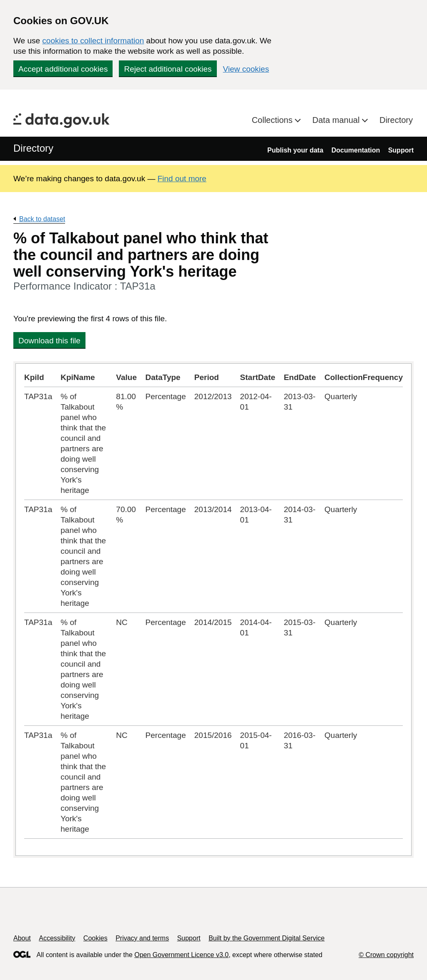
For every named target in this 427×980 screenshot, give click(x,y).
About (22, 938)
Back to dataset (42, 219)
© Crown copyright (386, 955)
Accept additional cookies (63, 69)
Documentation (356, 150)
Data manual (337, 120)
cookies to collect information (93, 41)
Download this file (49, 341)
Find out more (182, 179)
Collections (273, 120)
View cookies (246, 69)
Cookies (95, 938)
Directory (396, 120)
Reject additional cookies (168, 69)
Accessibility (57, 938)
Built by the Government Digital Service (266, 938)
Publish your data (295, 150)
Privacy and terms (142, 938)
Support (401, 150)
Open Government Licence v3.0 (181, 955)
